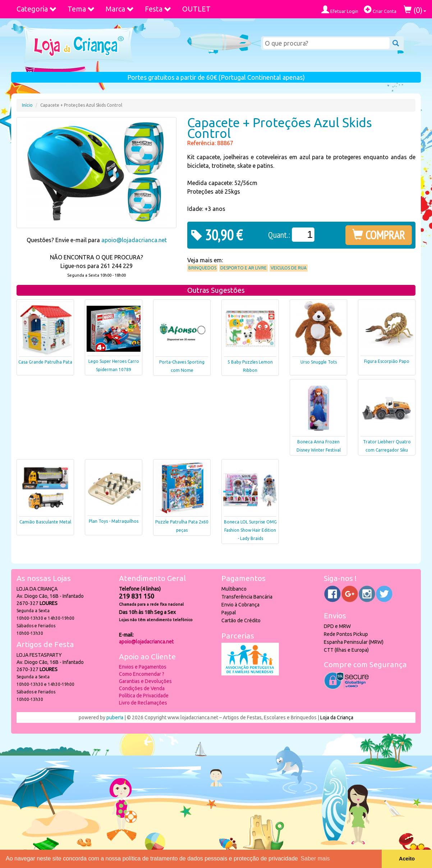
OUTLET (196, 9)
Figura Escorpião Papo (387, 361)
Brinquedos (202, 268)
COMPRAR (379, 235)
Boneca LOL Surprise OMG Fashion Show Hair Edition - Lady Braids (250, 530)
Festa (158, 9)
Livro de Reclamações (143, 703)
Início (27, 105)
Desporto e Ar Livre (243, 268)
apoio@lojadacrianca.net (134, 240)
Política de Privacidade (144, 696)
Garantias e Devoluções (145, 681)
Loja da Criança (337, 717)
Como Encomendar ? (142, 674)
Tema (81, 9)
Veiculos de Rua (289, 268)
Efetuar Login (340, 10)
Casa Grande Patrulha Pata (45, 362)
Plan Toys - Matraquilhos (114, 521)
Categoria (37, 9)
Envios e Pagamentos (143, 667)
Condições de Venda (142, 688)
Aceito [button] (407, 859)
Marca (120, 9)
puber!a (115, 717)
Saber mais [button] (315, 858)
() (415, 10)
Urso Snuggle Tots (319, 362)
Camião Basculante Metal (45, 522)
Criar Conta (380, 10)
